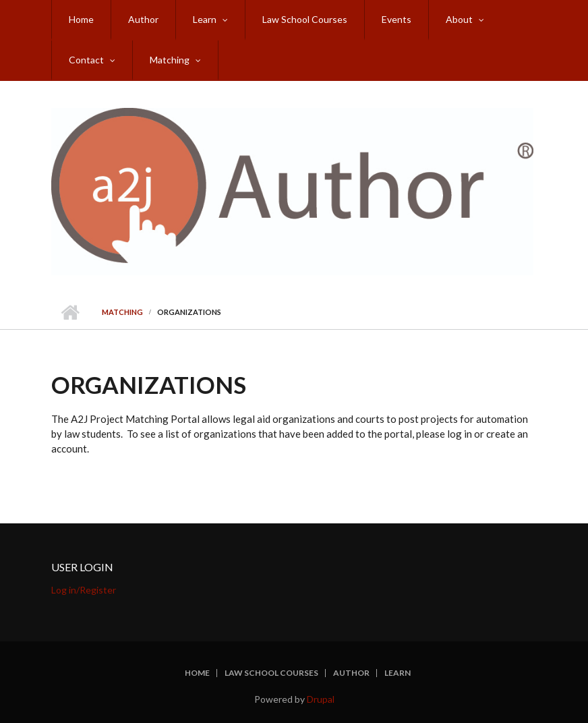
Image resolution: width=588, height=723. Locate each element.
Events (396, 19)
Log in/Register (84, 590)
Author (143, 19)
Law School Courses (305, 19)
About (459, 19)
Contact (86, 60)
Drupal (321, 699)
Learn (205, 19)
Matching (170, 60)
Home (81, 19)
